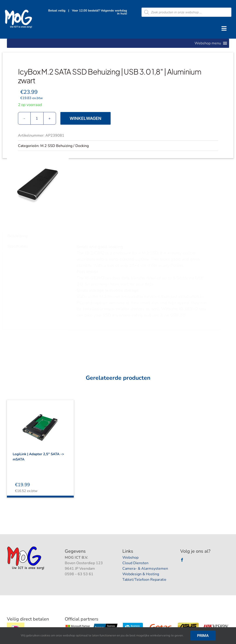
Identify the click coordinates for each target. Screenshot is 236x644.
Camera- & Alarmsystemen (145, 569)
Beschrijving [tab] (19, 236)
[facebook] (182, 560)
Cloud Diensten (135, 563)
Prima (203, 635)
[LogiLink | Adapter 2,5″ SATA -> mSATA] (40, 423)
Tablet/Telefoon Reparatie (144, 580)
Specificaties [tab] (19, 246)
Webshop (130, 558)
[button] (208, 43)
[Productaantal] (37, 118)
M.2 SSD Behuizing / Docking (65, 146)
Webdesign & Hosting (141, 574)
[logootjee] (26, 548)
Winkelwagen (86, 118)
